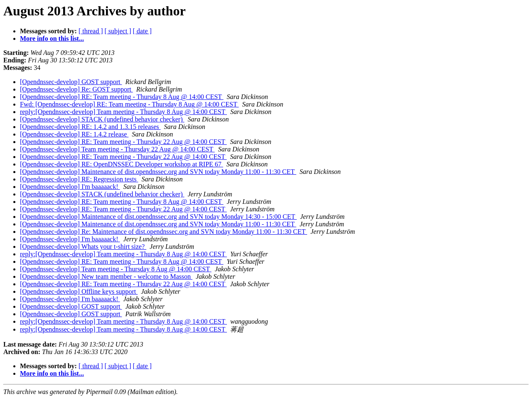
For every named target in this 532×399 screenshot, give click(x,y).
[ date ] (142, 31)
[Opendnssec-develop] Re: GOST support (76, 89)
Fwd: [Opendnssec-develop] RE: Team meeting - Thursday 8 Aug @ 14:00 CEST (129, 104)
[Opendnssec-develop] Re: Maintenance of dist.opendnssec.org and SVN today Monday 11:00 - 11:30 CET (164, 232)
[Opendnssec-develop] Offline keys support (79, 291)
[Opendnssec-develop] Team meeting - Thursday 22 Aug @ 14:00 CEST (117, 149)
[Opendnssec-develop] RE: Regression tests (79, 179)
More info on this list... (52, 38)
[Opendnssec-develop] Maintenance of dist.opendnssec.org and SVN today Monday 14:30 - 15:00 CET (158, 217)
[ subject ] (118, 31)
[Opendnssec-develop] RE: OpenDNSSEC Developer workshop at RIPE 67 (122, 164)
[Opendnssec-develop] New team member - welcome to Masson (106, 276)
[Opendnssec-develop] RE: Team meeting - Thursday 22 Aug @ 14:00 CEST (123, 142)
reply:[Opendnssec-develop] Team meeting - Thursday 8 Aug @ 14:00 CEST (123, 112)
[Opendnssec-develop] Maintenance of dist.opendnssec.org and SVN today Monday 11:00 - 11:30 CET (158, 172)
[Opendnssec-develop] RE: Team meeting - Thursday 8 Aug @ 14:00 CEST (122, 97)
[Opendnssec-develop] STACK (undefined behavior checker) (102, 119)
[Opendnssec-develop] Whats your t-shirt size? (83, 247)
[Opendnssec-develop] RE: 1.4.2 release (74, 134)
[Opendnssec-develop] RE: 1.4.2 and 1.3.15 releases (90, 127)
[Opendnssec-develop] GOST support (71, 82)
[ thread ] (91, 31)
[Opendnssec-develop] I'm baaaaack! (70, 187)
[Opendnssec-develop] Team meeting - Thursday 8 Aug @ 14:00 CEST (116, 269)
